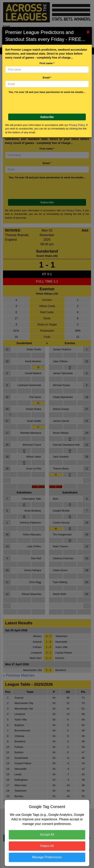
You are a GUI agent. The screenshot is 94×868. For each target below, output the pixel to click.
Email (47, 78)
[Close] (89, 32)
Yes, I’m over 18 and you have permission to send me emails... (47, 92)
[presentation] (47, 103)
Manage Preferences (47, 857)
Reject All (47, 846)
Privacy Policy (77, 125)
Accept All (47, 835)
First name (47, 63)
